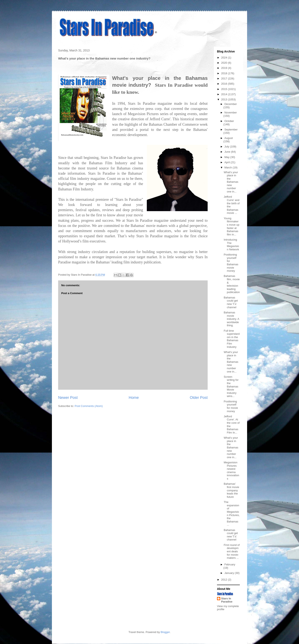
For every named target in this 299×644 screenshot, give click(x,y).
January (230, 573)
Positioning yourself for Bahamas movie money (231, 263)
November (231, 113)
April (228, 162)
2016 (225, 84)
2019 (225, 68)
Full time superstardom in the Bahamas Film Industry (232, 339)
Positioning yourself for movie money (231, 406)
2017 (225, 79)
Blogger (165, 632)
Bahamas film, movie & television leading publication (232, 284)
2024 (225, 58)
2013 (225, 99)
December (231, 104)
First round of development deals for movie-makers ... (232, 551)
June (228, 152)
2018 (225, 73)
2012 (225, 580)
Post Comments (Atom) (89, 406)
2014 (225, 94)
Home (134, 398)
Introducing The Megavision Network (231, 245)
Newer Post (68, 398)
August (229, 138)
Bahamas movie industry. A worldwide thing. (231, 319)
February (230, 564)
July (227, 147)
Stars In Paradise (227, 600)
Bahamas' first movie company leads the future (231, 490)
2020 (225, 63)
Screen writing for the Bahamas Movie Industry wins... (231, 387)
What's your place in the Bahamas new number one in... (231, 182)
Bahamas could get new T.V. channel (231, 302)
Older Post (199, 398)
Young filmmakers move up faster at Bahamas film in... (231, 226)
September (231, 130)
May (227, 157)
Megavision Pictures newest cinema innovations (231, 471)
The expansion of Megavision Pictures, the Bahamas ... (232, 513)
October (229, 121)
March (229, 167)
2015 (225, 89)
